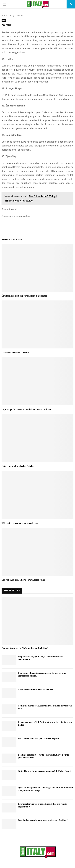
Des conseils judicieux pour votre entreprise (38, 739)
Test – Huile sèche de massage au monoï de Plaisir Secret (44, 771)
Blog (4, 20)
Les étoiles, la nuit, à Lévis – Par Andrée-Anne (23, 580)
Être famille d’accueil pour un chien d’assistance (24, 296)
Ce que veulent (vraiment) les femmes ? (36, 689)
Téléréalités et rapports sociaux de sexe (20, 523)
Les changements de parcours (15, 353)
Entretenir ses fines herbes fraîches (18, 466)
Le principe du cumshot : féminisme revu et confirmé (26, 409)
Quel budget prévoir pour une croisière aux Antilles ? (43, 820)
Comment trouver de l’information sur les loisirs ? (25, 648)
